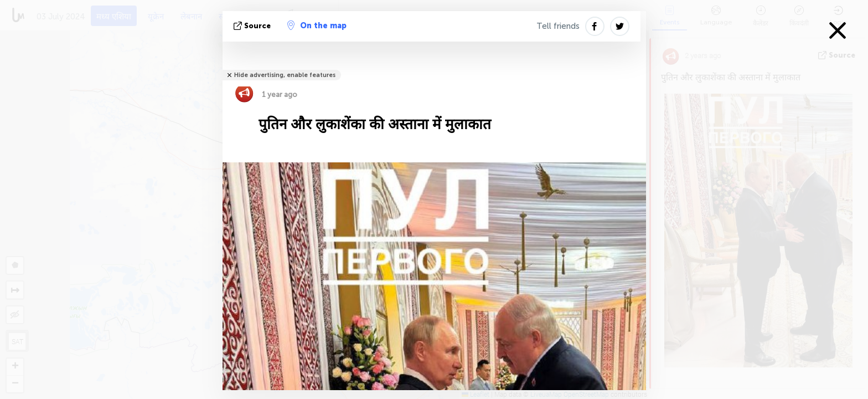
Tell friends (558, 26)
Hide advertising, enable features (285, 75)
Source (253, 26)
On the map (317, 25)
